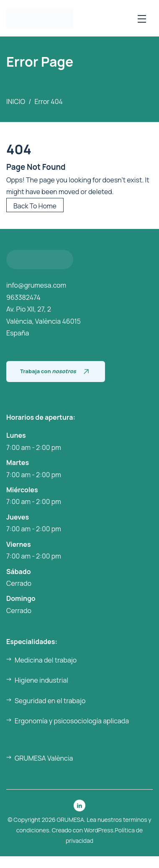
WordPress (99, 830)
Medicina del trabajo (46, 660)
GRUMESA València (44, 758)
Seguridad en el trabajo (50, 701)
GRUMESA (70, 820)
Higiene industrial (41, 680)
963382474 (23, 297)
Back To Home (35, 206)
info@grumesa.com (36, 285)
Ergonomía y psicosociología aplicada (72, 721)
